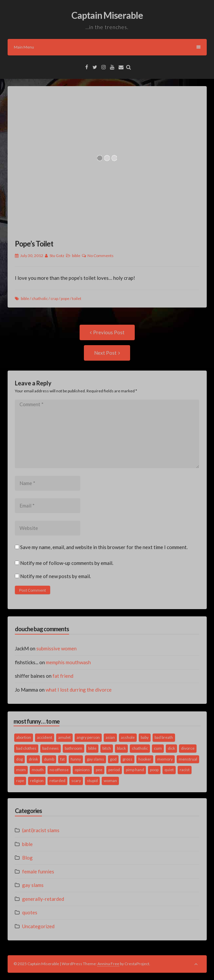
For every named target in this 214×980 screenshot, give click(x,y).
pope (65, 298)
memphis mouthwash (68, 662)
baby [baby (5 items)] (145, 737)
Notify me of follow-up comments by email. (67, 563)
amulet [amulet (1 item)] (64, 737)
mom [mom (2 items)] (21, 770)
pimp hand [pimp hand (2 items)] (135, 770)
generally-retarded (43, 899)
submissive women (56, 648)
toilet (77, 298)
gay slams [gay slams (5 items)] (95, 759)
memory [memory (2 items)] (165, 759)
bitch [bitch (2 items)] (107, 748)
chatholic (40, 298)
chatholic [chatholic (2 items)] (140, 748)
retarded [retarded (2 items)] (57, 781)
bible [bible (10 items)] (92, 748)
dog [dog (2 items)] (19, 759)
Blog (27, 858)
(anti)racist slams (41, 830)
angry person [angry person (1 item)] (88, 737)
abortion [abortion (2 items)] (24, 737)
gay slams (33, 885)
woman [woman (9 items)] (110, 781)
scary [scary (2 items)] (76, 781)
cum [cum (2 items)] (158, 748)
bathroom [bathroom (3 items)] (73, 748)
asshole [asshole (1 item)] (128, 737)
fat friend (63, 676)
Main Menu (107, 47)
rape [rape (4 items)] (20, 781)
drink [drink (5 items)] (33, 759)
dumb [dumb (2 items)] (49, 759)
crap (54, 298)
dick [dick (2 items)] (171, 748)
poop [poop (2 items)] (154, 770)
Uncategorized (38, 926)
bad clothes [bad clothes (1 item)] (26, 748)
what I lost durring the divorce (79, 690)
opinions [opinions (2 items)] (82, 770)
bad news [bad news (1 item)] (51, 748)
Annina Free (108, 964)
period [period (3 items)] (114, 770)
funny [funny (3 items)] (76, 759)
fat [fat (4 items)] (62, 759)
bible (76, 256)
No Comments (101, 256)
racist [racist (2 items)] (185, 770)
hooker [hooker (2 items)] (145, 759)
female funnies (38, 871)
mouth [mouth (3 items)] (38, 770)
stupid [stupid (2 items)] (92, 781)
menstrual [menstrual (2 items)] (188, 759)
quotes (30, 912)
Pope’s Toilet (34, 244)
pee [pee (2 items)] (99, 770)
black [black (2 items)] (121, 748)
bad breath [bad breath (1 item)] (164, 737)
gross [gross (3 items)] (127, 759)
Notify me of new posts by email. (55, 576)
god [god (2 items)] (113, 759)
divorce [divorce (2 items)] (188, 748)
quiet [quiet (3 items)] (169, 770)
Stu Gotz (57, 256)
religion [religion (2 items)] (37, 781)
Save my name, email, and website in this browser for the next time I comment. (104, 547)
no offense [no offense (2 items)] (59, 770)
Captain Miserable (107, 15)
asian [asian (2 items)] (110, 737)
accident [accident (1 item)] (45, 737)
